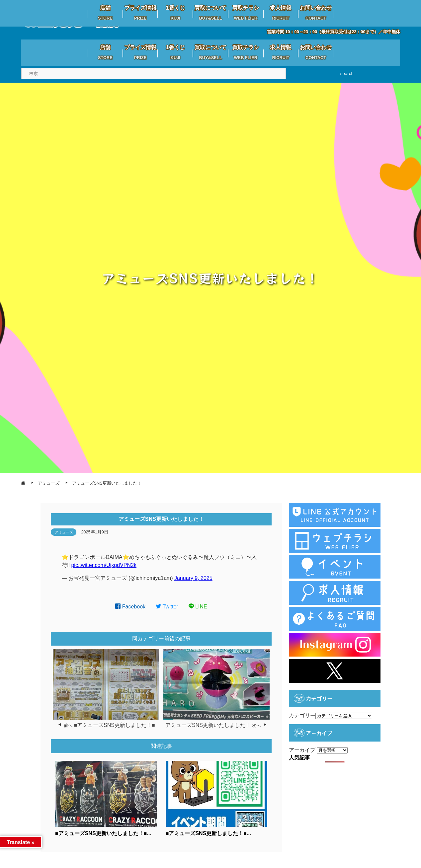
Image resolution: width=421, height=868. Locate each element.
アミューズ (64, 532)
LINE (198, 607)
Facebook (130, 607)
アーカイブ (302, 750)
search (347, 74)
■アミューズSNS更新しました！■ (114, 725)
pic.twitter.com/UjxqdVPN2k (104, 565)
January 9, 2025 (193, 578)
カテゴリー (302, 715)
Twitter (167, 607)
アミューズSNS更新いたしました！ (208, 725)
